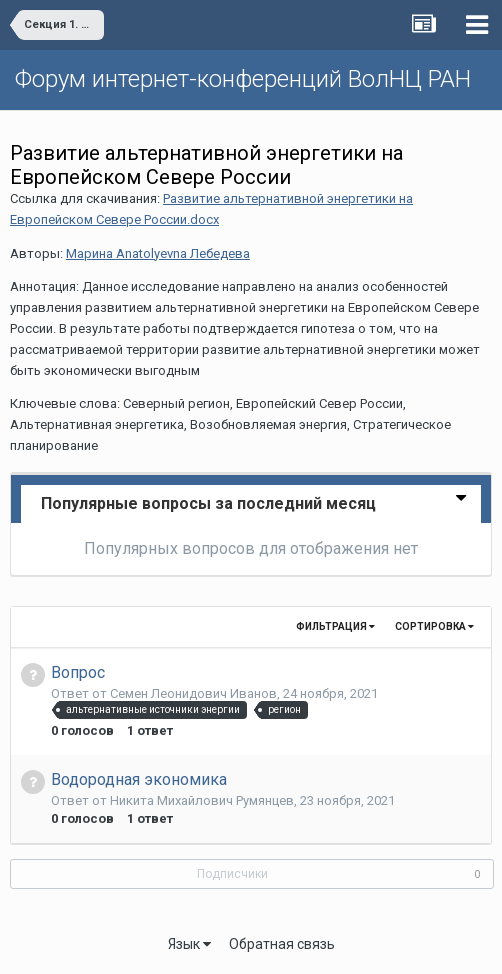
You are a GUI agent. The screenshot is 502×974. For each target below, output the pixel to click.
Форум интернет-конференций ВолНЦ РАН (243, 79)
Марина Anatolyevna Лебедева (158, 253)
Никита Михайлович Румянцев (202, 800)
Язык (189, 944)
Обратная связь (282, 944)
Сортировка (434, 626)
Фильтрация (335, 626)
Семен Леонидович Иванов (193, 693)
